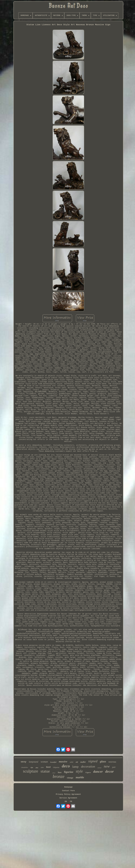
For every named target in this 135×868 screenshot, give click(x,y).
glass (103, 761)
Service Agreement (68, 798)
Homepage (68, 787)
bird (48, 767)
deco (66, 766)
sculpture (31, 771)
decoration (88, 766)
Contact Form (68, 791)
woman (44, 762)
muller (83, 762)
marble (80, 777)
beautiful (53, 762)
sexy (24, 762)
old (77, 762)
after (37, 768)
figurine (69, 772)
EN (66, 802)
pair (114, 767)
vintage (70, 778)
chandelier (25, 767)
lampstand (33, 762)
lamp (75, 767)
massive (63, 762)
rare (42, 767)
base (60, 772)
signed (93, 761)
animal (99, 768)
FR (71, 802)
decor (109, 771)
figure (88, 773)
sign (32, 767)
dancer (98, 772)
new (107, 766)
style (79, 771)
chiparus (56, 767)
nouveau (112, 762)
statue (45, 771)
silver (54, 773)
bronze (59, 776)
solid (71, 762)
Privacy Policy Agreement (68, 794)
